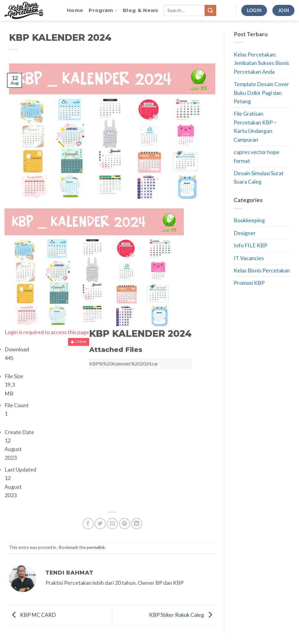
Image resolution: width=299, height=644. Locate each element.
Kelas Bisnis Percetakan (262, 270)
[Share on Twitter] (100, 524)
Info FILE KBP (250, 245)
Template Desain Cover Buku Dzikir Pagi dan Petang (261, 93)
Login (79, 342)
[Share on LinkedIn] (137, 524)
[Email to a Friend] (112, 524)
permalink (96, 547)
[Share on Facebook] (88, 524)
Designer (245, 233)
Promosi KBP (249, 283)
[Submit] (210, 10)
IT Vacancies (249, 258)
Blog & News (141, 10)
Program (103, 10)
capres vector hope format (257, 156)
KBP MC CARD (32, 614)
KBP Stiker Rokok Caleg (182, 614)
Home (75, 10)
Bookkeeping (249, 220)
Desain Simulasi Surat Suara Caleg (259, 177)
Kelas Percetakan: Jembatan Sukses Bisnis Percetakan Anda (261, 63)
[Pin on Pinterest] (125, 524)
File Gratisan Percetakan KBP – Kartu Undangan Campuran (255, 126)
